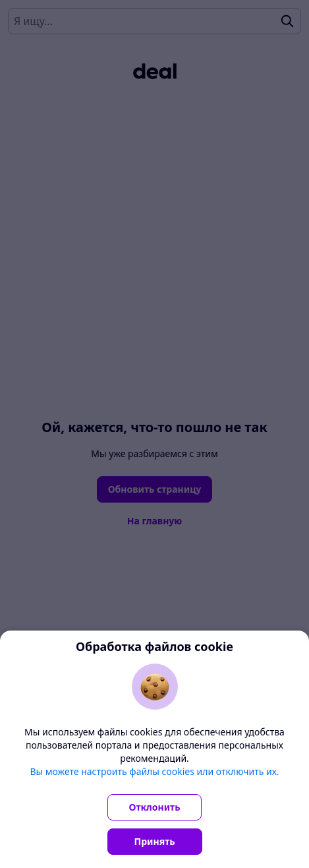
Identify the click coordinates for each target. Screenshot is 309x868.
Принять (155, 841)
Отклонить (155, 807)
